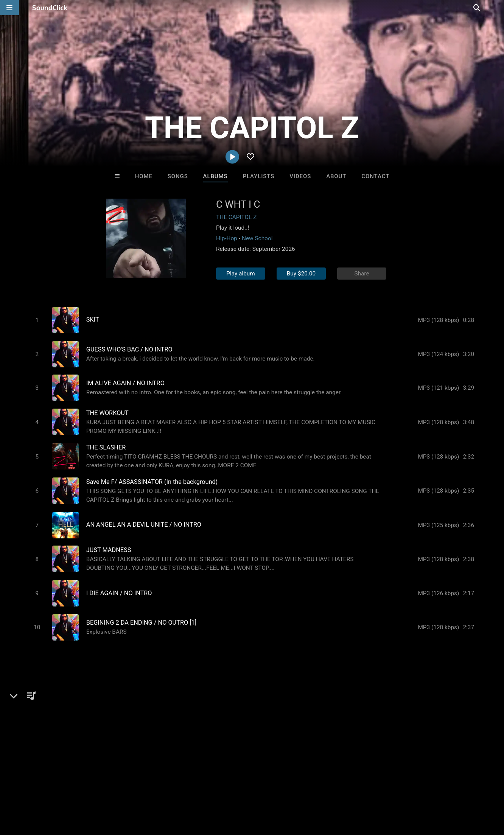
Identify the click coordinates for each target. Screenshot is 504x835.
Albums (215, 176)
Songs (178, 176)
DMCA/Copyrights (141, 790)
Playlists (259, 176)
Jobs (104, 790)
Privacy (180, 790)
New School (257, 238)
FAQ (32, 790)
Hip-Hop (227, 238)
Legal (204, 790)
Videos (300, 176)
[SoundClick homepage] (50, 8)
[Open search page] (496, 8)
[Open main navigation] (9, 8)
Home (144, 176)
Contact (375, 176)
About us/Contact (67, 790)
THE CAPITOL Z (236, 217)
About (336, 176)
